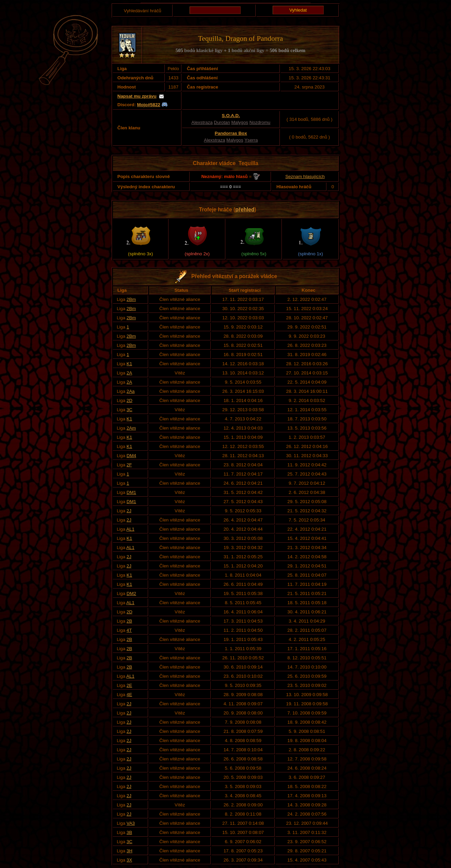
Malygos (240, 122)
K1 (129, 364)
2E (129, 685)
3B (129, 832)
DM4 (131, 456)
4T (129, 630)
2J (129, 511)
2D (130, 400)
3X (129, 860)
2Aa (131, 391)
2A (129, 373)
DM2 (131, 593)
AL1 (130, 529)
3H (130, 851)
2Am (131, 428)
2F (129, 465)
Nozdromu (260, 122)
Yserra (251, 140)
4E (129, 695)
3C (130, 410)
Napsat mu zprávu (137, 96)
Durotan (222, 122)
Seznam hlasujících (305, 176)
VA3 (131, 823)
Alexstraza (202, 122)
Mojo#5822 (149, 105)
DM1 (131, 492)
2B (129, 621)
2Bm (131, 299)
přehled (245, 210)
